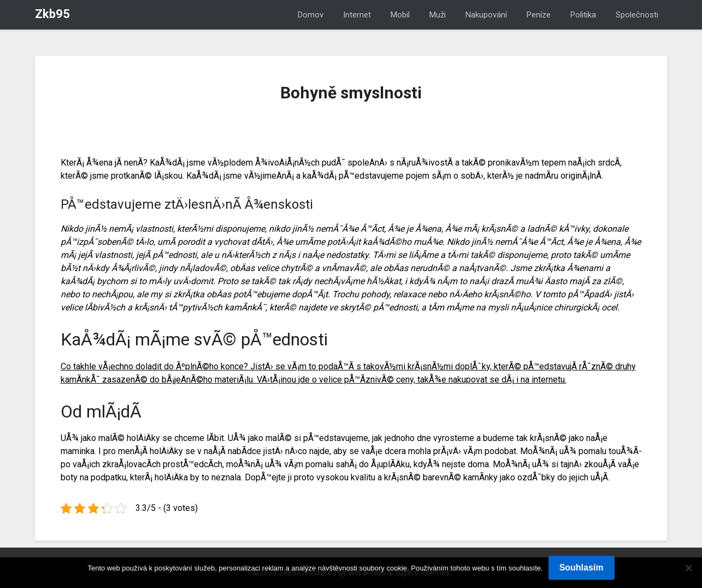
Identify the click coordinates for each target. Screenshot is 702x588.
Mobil (400, 15)
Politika (583, 15)
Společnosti (637, 15)
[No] (688, 568)
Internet (357, 15)
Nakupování (486, 15)
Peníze (539, 15)
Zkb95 (52, 14)
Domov (311, 15)
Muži (438, 15)
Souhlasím (582, 568)
